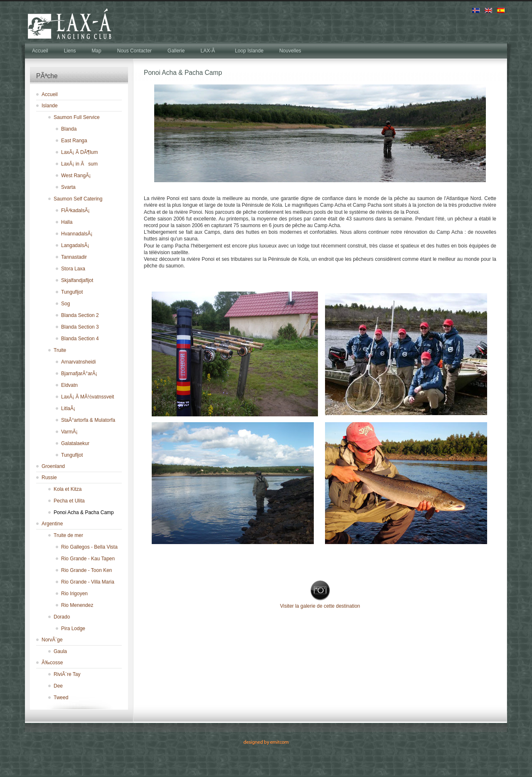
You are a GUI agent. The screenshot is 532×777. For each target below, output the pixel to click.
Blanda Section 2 (80, 315)
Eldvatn (69, 385)
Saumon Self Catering (78, 199)
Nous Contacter (134, 51)
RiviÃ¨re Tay (67, 674)
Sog (65, 304)
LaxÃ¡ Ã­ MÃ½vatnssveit (87, 397)
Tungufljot (72, 292)
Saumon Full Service (77, 117)
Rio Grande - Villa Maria (88, 582)
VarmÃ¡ (69, 432)
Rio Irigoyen (74, 594)
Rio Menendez (77, 605)
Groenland (53, 466)
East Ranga (74, 141)
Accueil (40, 51)
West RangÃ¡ (76, 176)
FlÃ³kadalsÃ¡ (75, 210)
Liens (70, 51)
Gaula (60, 651)
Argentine (52, 524)
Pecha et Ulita (69, 501)
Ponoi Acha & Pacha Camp (84, 512)
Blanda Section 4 (80, 339)
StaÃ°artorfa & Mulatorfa (88, 420)
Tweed (61, 698)
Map (96, 51)
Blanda (69, 129)
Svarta (68, 187)
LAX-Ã (210, 51)
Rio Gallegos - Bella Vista (89, 547)
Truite (60, 350)
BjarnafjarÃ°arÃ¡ (79, 374)
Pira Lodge (73, 629)
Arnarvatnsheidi (78, 362)
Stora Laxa (73, 269)
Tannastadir (74, 257)
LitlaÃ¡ (68, 408)
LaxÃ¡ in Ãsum (79, 164)
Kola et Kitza (68, 489)
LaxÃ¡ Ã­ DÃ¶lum (79, 152)
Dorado (62, 617)
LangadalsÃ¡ (75, 245)
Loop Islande (249, 51)
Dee (58, 686)
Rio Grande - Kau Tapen (88, 559)
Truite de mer (68, 535)
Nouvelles (290, 51)
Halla (67, 222)
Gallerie (176, 51)
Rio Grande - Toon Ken (87, 570)
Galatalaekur (75, 443)
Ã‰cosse (52, 663)
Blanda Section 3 (80, 327)
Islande (50, 106)
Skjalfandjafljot (77, 280)
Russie (49, 478)
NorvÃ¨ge (52, 640)
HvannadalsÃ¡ (77, 234)
